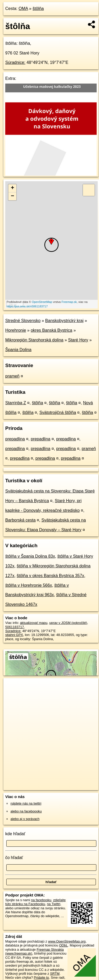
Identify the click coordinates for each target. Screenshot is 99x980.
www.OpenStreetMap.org (67, 941)
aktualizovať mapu (34, 623)
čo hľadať (14, 858)
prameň (12, 376)
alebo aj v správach (25, 819)
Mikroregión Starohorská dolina (34, 340)
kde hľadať (15, 834)
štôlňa (38, 9)
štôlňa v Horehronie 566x (29, 585)
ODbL (63, 945)
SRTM (55, 974)
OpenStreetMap (42, 302)
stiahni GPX (14, 635)
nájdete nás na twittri (26, 803)
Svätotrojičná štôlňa (58, 413)
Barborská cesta (20, 520)
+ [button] (12, 188)
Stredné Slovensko (23, 321)
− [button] (12, 196)
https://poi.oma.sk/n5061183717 (27, 306)
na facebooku (41, 900)
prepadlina (15, 439)
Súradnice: (15, 62)
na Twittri (54, 904)
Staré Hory (78, 340)
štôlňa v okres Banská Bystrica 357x (51, 576)
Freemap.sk (69, 302)
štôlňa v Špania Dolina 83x (30, 556)
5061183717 (15, 627)
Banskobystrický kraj (64, 321)
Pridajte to (41, 978)
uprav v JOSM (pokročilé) (68, 623)
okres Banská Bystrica (51, 330)
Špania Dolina (18, 350)
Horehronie (16, 330)
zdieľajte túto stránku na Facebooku (35, 902)
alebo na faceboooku (26, 811)
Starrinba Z (16, 403)
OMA (23, 9)
